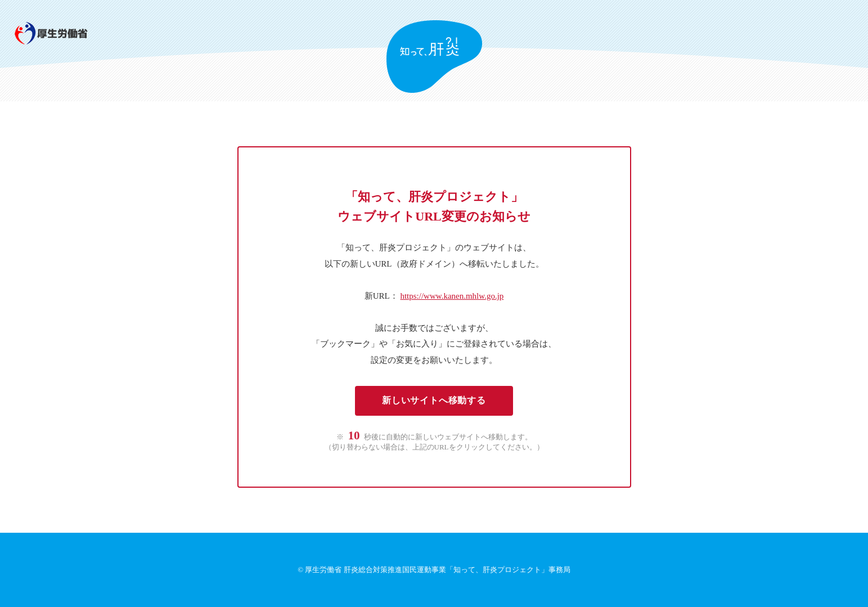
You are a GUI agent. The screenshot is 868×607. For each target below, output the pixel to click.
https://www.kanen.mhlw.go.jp (452, 296)
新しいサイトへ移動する (434, 400)
